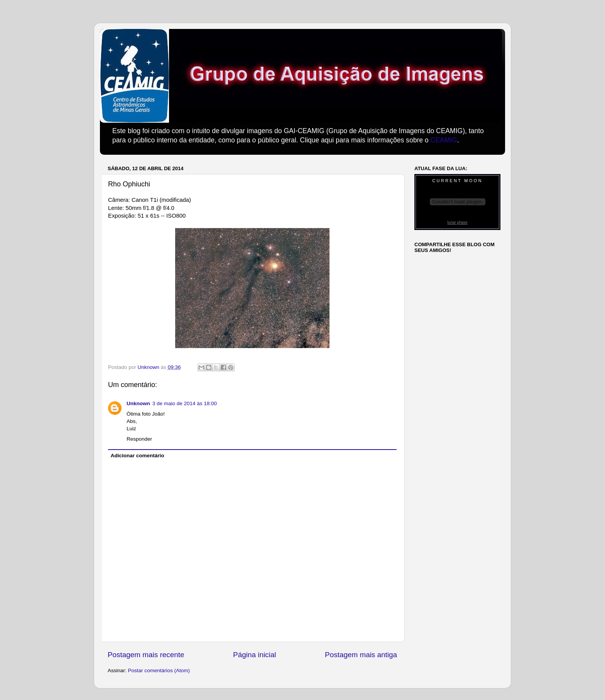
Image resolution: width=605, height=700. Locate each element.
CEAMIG (444, 140)
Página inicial (254, 655)
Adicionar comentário (138, 456)
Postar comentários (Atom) (159, 670)
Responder (139, 439)
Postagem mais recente (146, 655)
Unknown (138, 403)
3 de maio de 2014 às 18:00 (185, 403)
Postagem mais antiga (361, 655)
